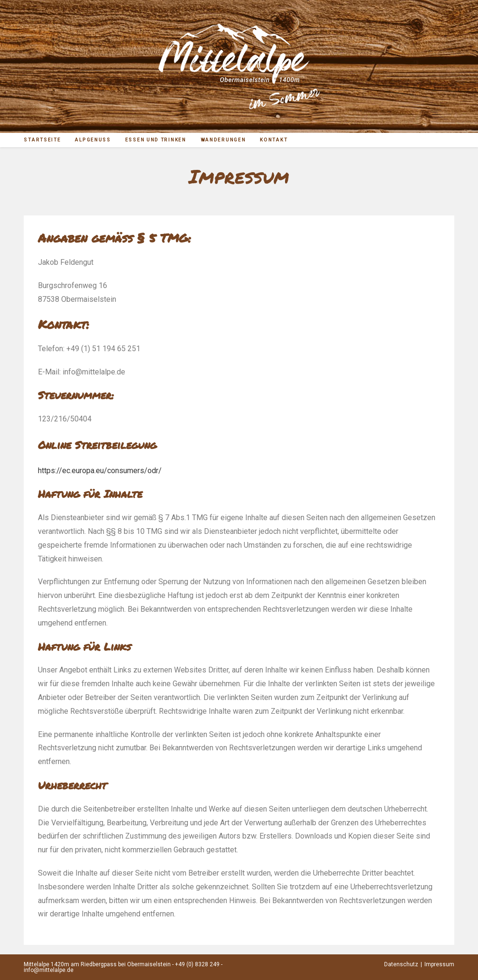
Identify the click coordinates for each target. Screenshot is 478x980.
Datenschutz (401, 964)
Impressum (439, 964)
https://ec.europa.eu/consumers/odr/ (100, 471)
